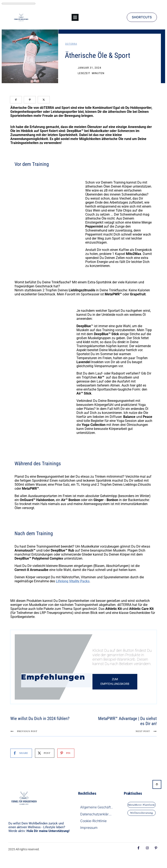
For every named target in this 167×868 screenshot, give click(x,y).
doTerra (71, 44)
